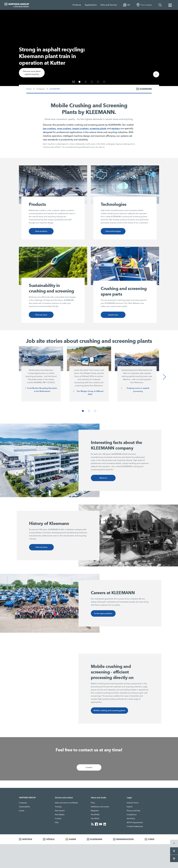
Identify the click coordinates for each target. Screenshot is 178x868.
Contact (89, 769)
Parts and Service (109, 5)
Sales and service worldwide (66, 804)
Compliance (132, 816)
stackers (116, 128)
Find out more (41, 315)
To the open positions (103, 614)
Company (41, 89)
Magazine (95, 812)
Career (22, 812)
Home (29, 89)
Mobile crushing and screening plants (110, 712)
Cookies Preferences (135, 828)
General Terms (133, 804)
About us (103, 478)
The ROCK (95, 820)
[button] (156, 74)
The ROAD (95, 816)
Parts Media (60, 816)
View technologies (113, 231)
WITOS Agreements (135, 824)
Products (77, 5)
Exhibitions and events (100, 808)
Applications (91, 5)
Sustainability (24, 808)
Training (58, 808)
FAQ (57, 824)
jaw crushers (49, 128)
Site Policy (131, 820)
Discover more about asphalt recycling (32, 73)
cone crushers (64, 128)
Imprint (130, 808)
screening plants (98, 128)
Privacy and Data (133, 812)
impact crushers (80, 128)
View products (41, 231)
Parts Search (60, 812)
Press (93, 804)
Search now (113, 315)
